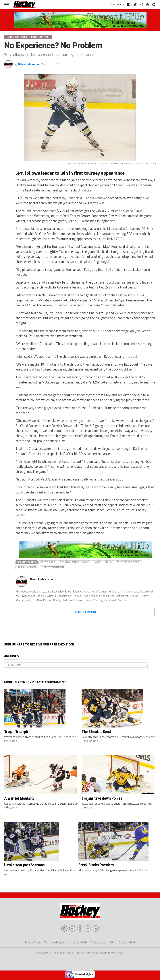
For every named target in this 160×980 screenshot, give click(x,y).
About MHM (80, 944)
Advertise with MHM (103, 944)
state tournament (53, 567)
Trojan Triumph (16, 732)
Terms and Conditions (57, 944)
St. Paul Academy (27, 567)
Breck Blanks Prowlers (96, 865)
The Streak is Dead (96, 732)
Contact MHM (127, 944)
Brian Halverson (28, 64)
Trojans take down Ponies (102, 798)
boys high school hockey (74, 562)
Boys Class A (48, 562)
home (97, 562)
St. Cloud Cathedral (128, 562)
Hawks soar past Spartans (24, 865)
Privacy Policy (33, 944)
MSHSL (108, 562)
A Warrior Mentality (19, 798)
